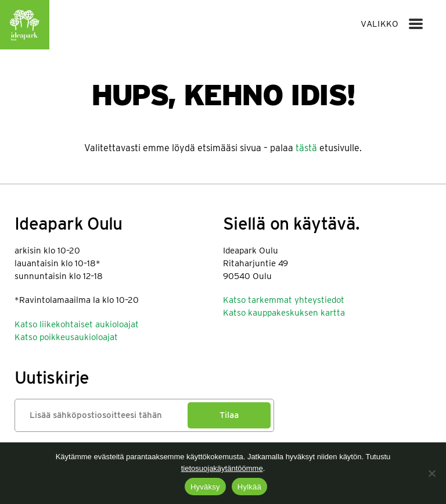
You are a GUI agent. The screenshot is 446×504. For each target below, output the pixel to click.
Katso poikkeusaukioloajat (66, 337)
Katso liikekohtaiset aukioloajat (77, 324)
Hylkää (249, 487)
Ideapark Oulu (25, 25)
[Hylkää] (431, 473)
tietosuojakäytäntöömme (222, 468)
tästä (306, 148)
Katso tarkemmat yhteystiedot (284, 300)
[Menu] (416, 24)
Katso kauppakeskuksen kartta (284, 313)
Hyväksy (205, 487)
